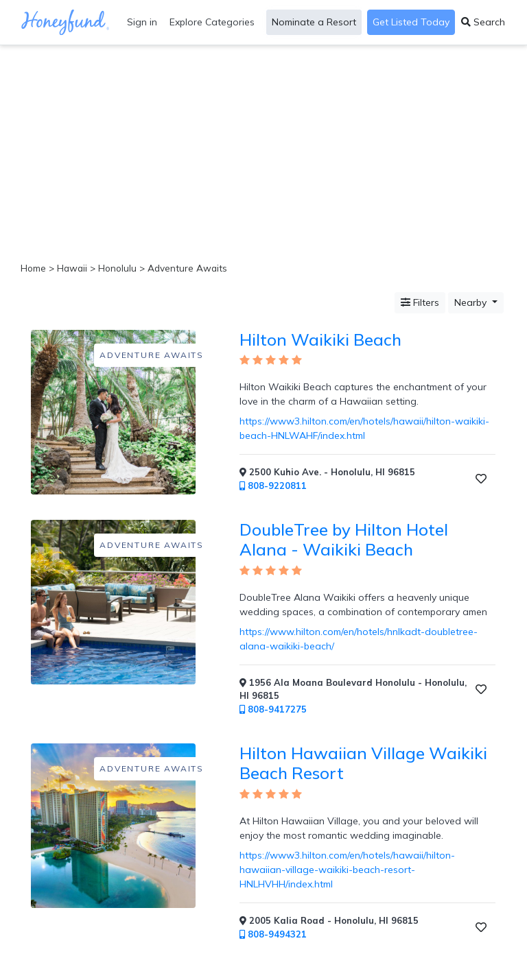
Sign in (142, 22)
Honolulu (117, 268)
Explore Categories (212, 22)
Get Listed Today (411, 22)
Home (33, 268)
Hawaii (72, 268)
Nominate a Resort (314, 22)
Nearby (472, 302)
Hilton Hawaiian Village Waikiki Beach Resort (363, 763)
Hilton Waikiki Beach (320, 339)
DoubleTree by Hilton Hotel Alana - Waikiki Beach (344, 539)
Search (483, 22)
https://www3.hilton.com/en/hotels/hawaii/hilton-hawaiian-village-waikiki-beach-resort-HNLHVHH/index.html (347, 870)
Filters (420, 302)
